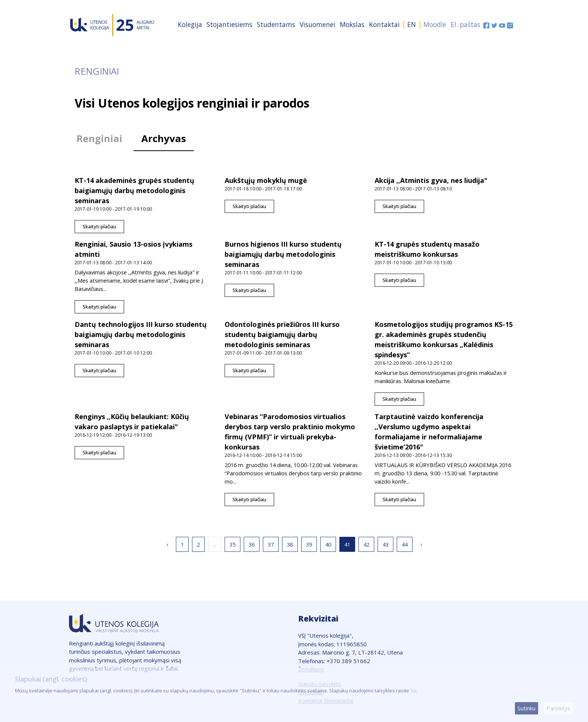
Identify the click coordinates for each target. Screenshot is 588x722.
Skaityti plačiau (99, 226)
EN (412, 24)
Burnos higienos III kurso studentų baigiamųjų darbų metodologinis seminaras (283, 254)
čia (413, 691)
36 (252, 544)
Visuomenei (317, 24)
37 (271, 544)
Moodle (435, 24)
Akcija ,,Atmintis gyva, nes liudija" (431, 180)
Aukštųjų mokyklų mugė (266, 180)
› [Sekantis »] (421, 544)
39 (309, 544)
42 (366, 544)
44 (405, 544)
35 (232, 544)
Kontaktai (384, 24)
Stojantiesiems (229, 24)
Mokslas (352, 24)
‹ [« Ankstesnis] (167, 544)
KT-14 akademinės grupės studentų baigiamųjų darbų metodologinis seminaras (134, 190)
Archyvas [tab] (164, 139)
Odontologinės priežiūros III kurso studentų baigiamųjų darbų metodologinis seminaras (282, 334)
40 (328, 544)
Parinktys (558, 708)
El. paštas (466, 24)
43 (385, 544)
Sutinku (526, 708)
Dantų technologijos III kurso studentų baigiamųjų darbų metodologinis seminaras (141, 334)
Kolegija (190, 24)
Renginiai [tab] (99, 139)
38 (290, 544)
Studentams (276, 24)
